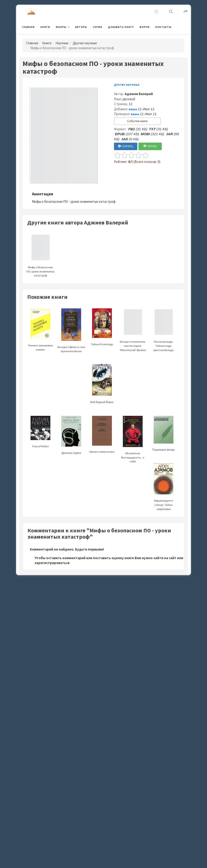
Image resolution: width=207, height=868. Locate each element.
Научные (62, 43)
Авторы (81, 27)
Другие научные (85, 43)
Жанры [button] (61, 27)
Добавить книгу (121, 27)
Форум (145, 27)
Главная (28, 27)
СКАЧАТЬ (126, 146)
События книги (137, 121)
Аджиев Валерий (139, 94)
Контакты (163, 27)
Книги (45, 27)
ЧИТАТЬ (150, 146)
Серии (98, 27)
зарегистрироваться (52, 563)
